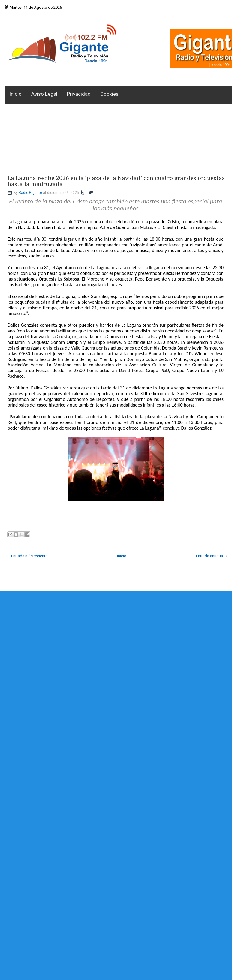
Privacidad (79, 94)
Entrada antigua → (212, 556)
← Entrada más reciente (27, 556)
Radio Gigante (30, 193)
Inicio (15, 94)
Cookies (109, 94)
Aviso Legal (44, 94)
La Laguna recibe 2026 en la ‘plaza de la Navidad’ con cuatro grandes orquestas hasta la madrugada (116, 181)
